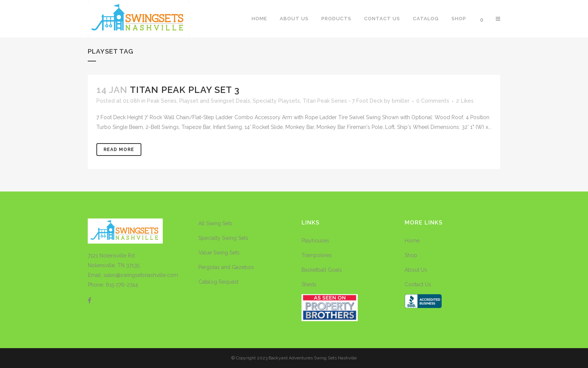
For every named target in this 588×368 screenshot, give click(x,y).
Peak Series (162, 101)
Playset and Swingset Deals (215, 101)
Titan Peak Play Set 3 (185, 90)
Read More (119, 150)
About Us (416, 270)
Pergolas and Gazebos (226, 267)
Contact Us (418, 284)
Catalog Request (218, 282)
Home (412, 241)
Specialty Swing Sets (223, 238)
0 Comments (433, 101)
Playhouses (315, 241)
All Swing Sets (215, 223)
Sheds (309, 284)
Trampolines (317, 255)
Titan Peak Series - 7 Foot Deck (343, 101)
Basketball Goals (322, 270)
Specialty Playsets (276, 101)
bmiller (401, 101)
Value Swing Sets (219, 253)
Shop (411, 255)
